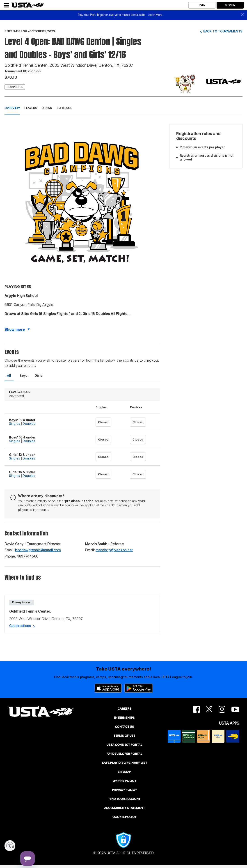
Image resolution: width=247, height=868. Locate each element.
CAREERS (125, 709)
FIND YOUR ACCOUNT (124, 799)
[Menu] (6, 5)
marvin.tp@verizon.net (114, 550)
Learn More (155, 15)
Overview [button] (12, 108)
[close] (242, 15)
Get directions (20, 626)
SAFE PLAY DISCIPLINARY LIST (125, 763)
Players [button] (31, 108)
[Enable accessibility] (10, 846)
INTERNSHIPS (124, 718)
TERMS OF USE (124, 736)
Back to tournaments (223, 31)
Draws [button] (47, 108)
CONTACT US (125, 727)
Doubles (29, 424)
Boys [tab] (24, 375)
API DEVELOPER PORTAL (125, 754)
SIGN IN (230, 5)
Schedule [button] (64, 108)
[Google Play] (139, 688)
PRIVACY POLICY (125, 790)
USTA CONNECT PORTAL (124, 745)
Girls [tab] (38, 375)
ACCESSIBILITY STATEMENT (125, 808)
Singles (15, 424)
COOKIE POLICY (124, 817)
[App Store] (108, 688)
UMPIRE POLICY (125, 781)
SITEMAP (124, 772)
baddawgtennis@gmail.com (38, 550)
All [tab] (9, 375)
